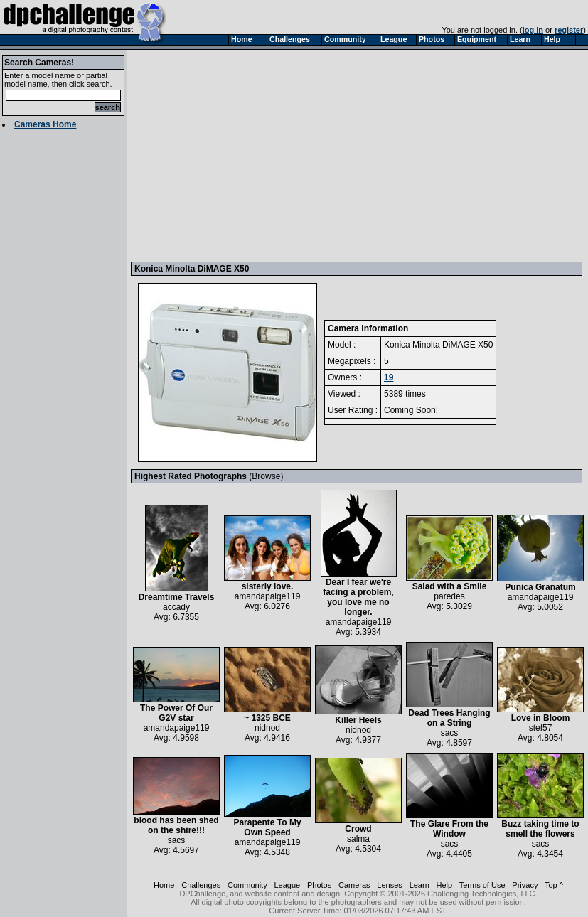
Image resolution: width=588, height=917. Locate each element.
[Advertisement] (340, 155)
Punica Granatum (540, 583)
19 (389, 377)
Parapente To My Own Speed (267, 824)
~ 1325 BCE (267, 714)
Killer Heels (358, 716)
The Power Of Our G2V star (176, 709)
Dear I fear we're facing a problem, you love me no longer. (359, 593)
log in (533, 30)
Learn (419, 885)
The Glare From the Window (449, 825)
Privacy (525, 885)
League (287, 885)
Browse (266, 476)
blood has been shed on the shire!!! (176, 821)
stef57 (541, 728)
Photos (319, 885)
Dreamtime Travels (177, 593)
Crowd (358, 825)
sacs (450, 733)
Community (247, 885)
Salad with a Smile (449, 583)
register (569, 30)
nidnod (267, 728)
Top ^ (554, 885)
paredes (449, 596)
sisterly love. (267, 583)
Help (445, 885)
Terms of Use (482, 885)
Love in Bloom (540, 714)
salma (358, 839)
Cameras (354, 885)
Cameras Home (45, 124)
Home (164, 885)
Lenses (389, 885)
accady (176, 607)
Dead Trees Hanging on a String (449, 714)
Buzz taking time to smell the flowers (540, 825)
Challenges (201, 885)
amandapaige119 (268, 596)
